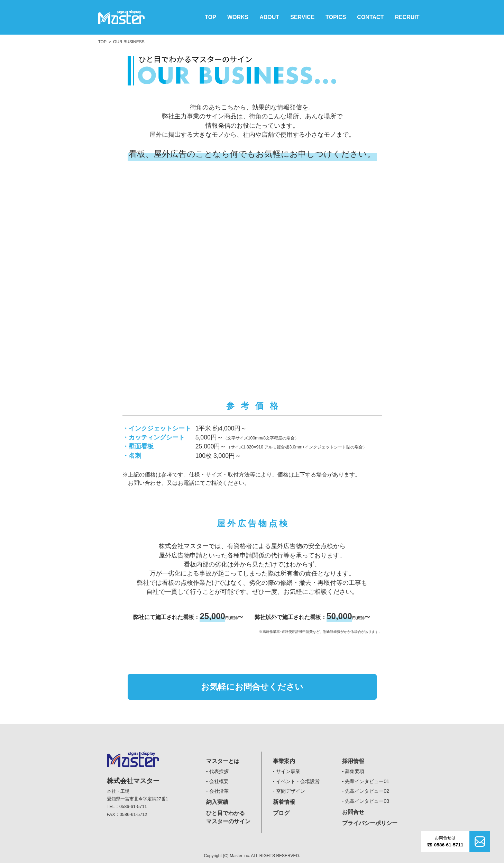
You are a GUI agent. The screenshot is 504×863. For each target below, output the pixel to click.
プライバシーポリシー (370, 823)
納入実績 (217, 802)
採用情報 (353, 761)
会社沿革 (219, 791)
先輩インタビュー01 (367, 781)
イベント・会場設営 (298, 781)
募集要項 (355, 771)
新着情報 (284, 802)
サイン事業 (288, 771)
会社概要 (219, 781)
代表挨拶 (219, 771)
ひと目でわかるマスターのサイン (228, 817)
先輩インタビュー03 (367, 801)
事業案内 (284, 761)
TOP (102, 42)
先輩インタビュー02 (367, 791)
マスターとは (223, 761)
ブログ (281, 813)
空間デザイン (291, 791)
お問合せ (353, 812)
